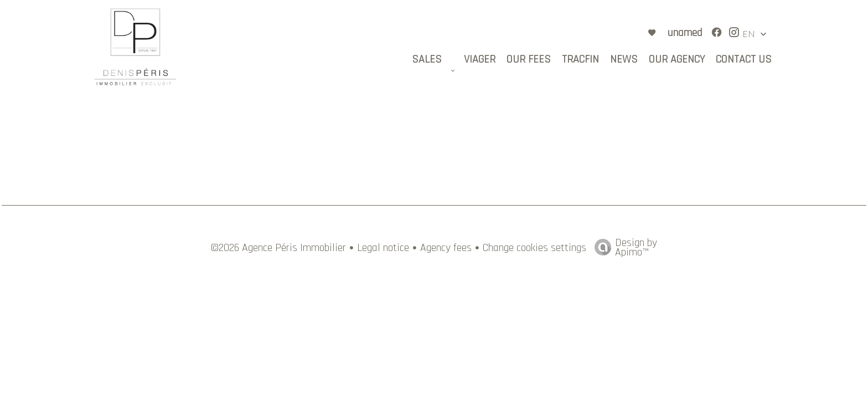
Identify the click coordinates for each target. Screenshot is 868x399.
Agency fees (446, 248)
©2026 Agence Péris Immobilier (278, 248)
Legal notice (383, 248)
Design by (623, 246)
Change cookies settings (534, 248)
